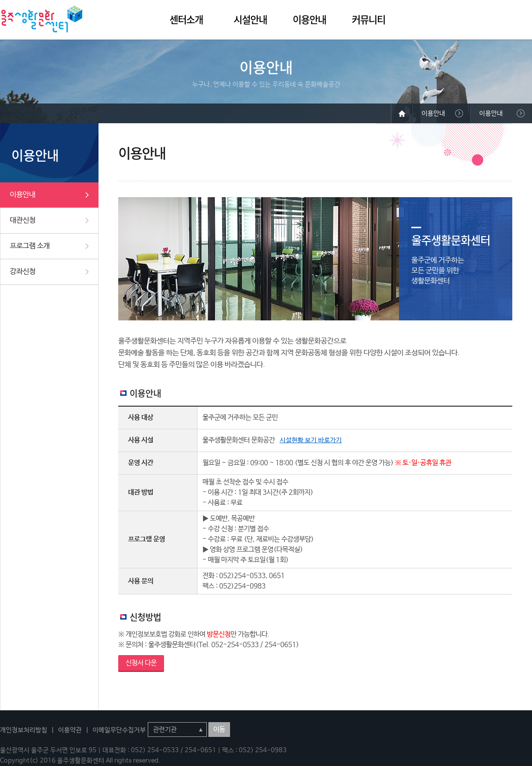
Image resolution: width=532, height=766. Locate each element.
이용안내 (309, 19)
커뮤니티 (368, 19)
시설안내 (250, 19)
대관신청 (23, 220)
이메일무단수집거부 (119, 730)
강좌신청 (23, 271)
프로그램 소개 (30, 246)
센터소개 (186, 19)
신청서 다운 (141, 663)
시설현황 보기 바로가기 (311, 440)
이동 (219, 730)
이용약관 (70, 730)
